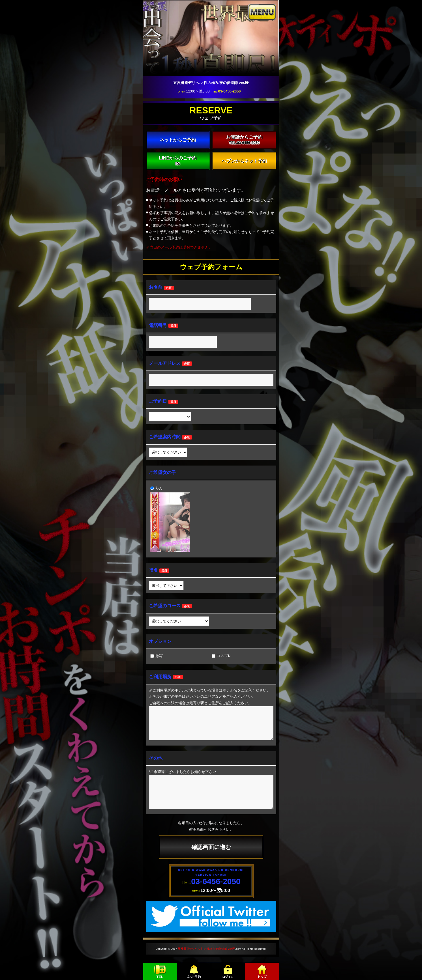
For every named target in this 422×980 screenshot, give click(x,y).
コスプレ (222, 656)
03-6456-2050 (230, 91)
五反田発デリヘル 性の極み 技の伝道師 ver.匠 (206, 949)
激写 (157, 656)
